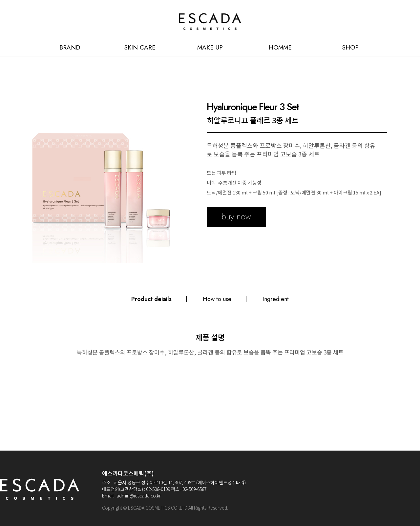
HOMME (280, 47)
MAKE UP (210, 47)
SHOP (350, 47)
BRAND (70, 47)
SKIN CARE (140, 47)
